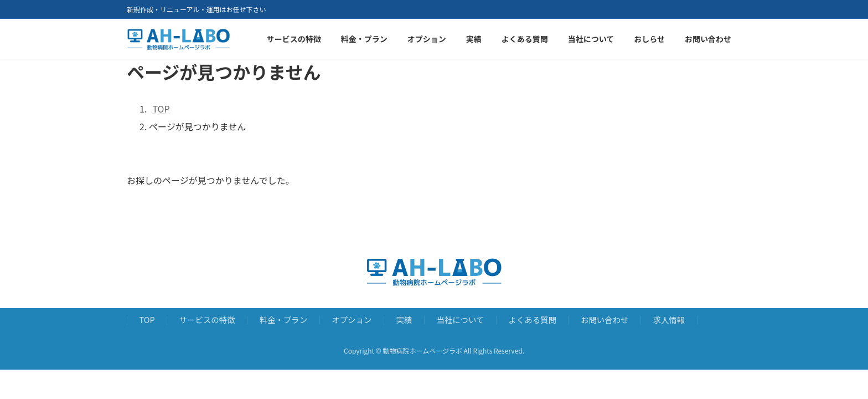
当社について (460, 319)
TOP (147, 319)
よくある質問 (533, 319)
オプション (352, 319)
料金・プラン (283, 319)
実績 (404, 319)
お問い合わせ (604, 319)
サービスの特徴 (207, 319)
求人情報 (669, 319)
